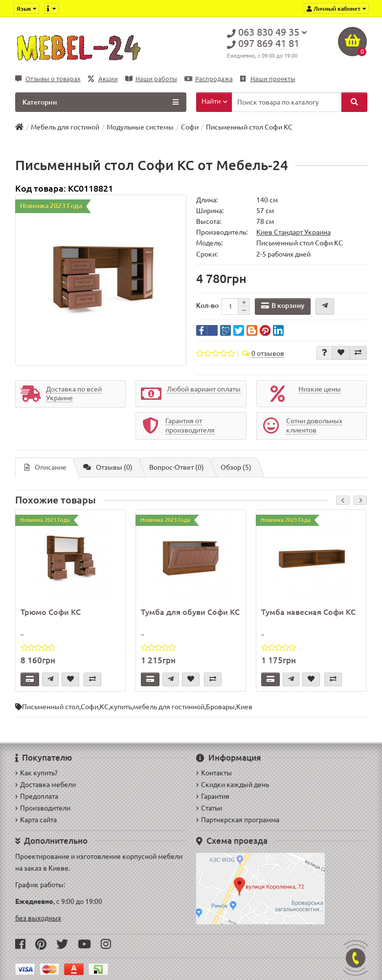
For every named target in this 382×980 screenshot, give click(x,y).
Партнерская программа (238, 820)
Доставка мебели (45, 784)
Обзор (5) (236, 467)
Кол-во (207, 305)
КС (104, 707)
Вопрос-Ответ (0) (177, 467)
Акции (103, 79)
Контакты (214, 773)
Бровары (220, 707)
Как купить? (36, 773)
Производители (43, 808)
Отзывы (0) (108, 467)
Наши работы (151, 79)
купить (121, 707)
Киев (244, 707)
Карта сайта (36, 820)
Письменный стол (51, 707)
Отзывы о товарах (48, 79)
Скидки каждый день (233, 784)
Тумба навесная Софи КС (308, 612)
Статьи (209, 808)
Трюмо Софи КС (51, 612)
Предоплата (37, 796)
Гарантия (213, 796)
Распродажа (209, 79)
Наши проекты (268, 79)
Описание (45, 467)
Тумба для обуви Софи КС (190, 612)
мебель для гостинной (169, 707)
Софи (90, 707)
